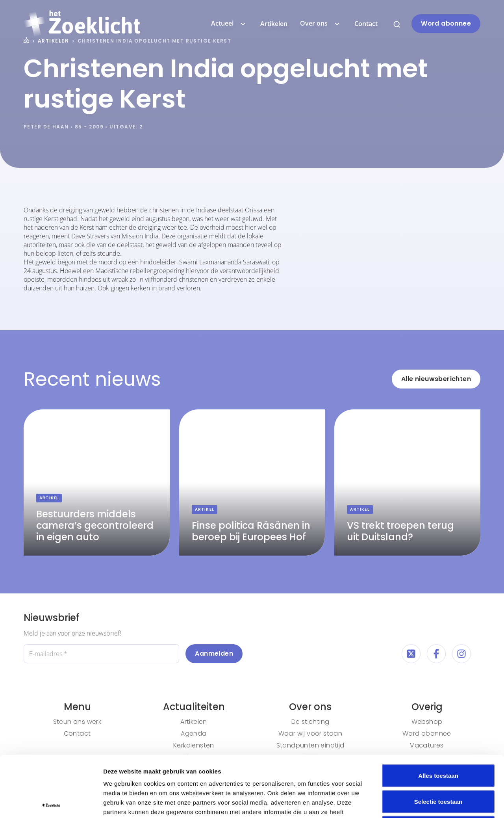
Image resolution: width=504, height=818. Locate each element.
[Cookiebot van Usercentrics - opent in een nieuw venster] (51, 803)
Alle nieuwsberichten (436, 379)
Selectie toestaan (438, 741)
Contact (366, 24)
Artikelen (274, 24)
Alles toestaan (438, 715)
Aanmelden (214, 653)
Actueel (229, 24)
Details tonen (425, 802)
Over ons (321, 24)
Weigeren (438, 766)
